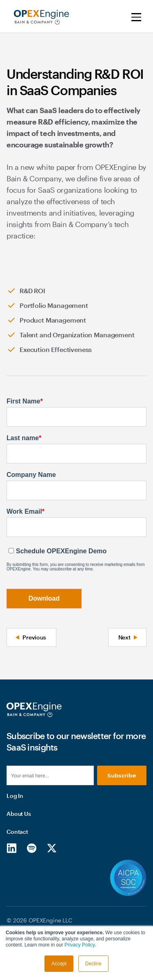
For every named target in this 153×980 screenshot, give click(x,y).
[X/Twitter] (52, 889)
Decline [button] (93, 964)
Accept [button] (59, 964)
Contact (17, 873)
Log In (15, 837)
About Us (19, 855)
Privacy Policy (80, 945)
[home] (39, 17)
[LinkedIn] (12, 889)
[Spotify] (32, 889)
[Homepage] (34, 710)
